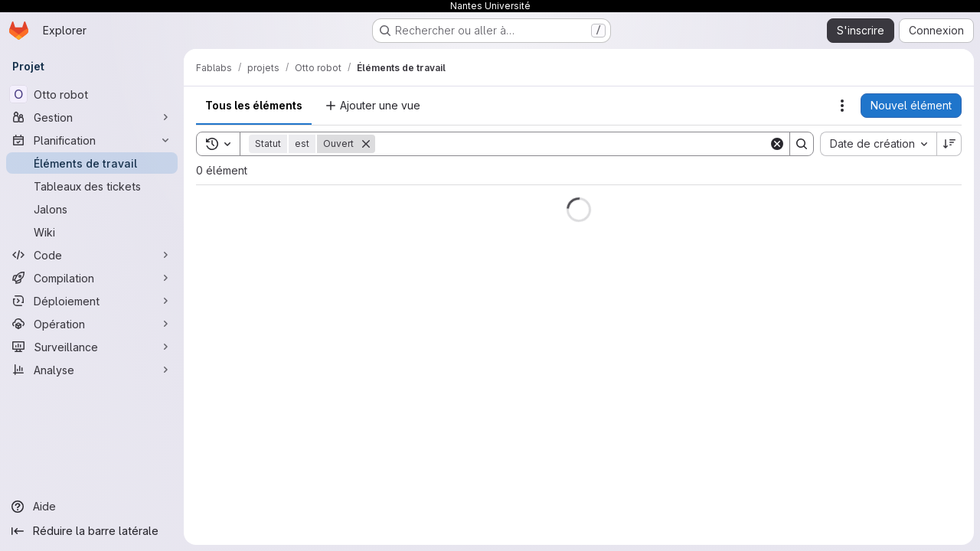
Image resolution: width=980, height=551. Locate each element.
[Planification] (92, 140)
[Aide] (92, 507)
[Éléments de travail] (92, 163)
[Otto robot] (92, 94)
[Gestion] (92, 117)
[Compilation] (92, 278)
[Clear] (777, 144)
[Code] (92, 255)
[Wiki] (92, 232)
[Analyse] (92, 370)
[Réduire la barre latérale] (92, 531)
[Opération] (92, 324)
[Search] (572, 144)
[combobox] (878, 144)
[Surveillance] (92, 347)
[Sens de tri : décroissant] (949, 144)
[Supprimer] (366, 144)
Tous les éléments (254, 105)
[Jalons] (92, 209)
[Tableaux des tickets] (92, 186)
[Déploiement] (92, 301)
